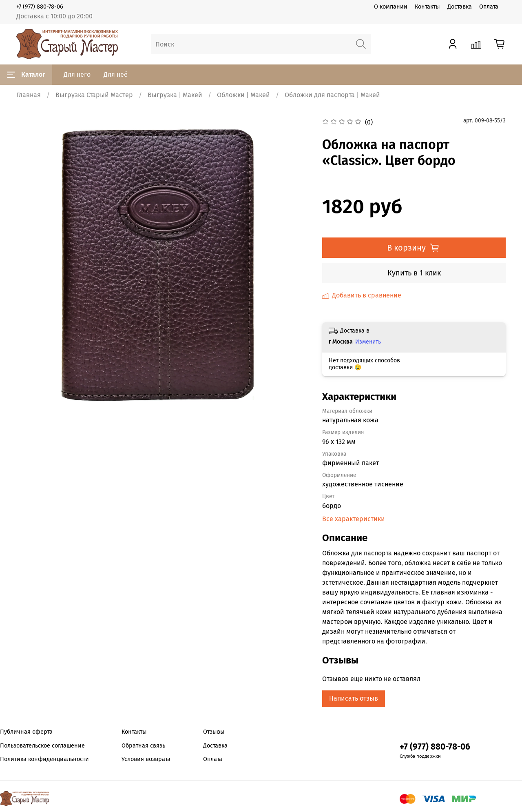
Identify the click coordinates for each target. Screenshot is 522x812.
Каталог (26, 75)
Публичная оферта (26, 732)
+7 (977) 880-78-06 (40, 7)
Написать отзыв (354, 698)
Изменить (368, 342)
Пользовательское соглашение (42, 746)
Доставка (460, 7)
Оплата (489, 7)
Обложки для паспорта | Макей (332, 95)
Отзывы (214, 732)
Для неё (116, 74)
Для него (77, 74)
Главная (29, 95)
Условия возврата (146, 759)
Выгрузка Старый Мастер (94, 95)
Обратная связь (143, 746)
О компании (391, 7)
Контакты (427, 7)
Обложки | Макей (243, 95)
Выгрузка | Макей (175, 95)
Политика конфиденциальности (44, 759)
